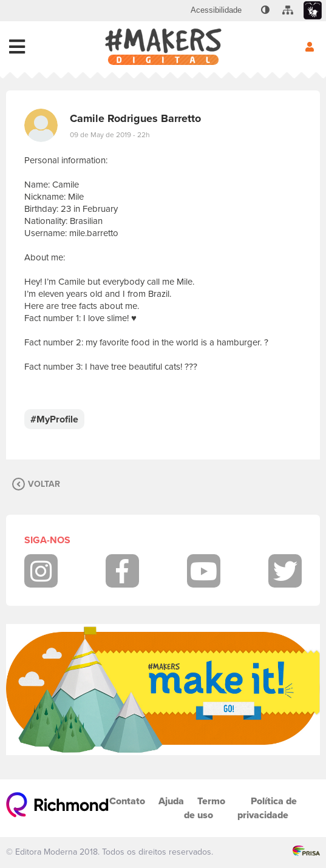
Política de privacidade (267, 808)
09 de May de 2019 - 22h (110, 135)
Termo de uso (205, 808)
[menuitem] (216, 10)
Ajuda (171, 801)
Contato (127, 801)
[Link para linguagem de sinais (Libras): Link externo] (313, 11)
